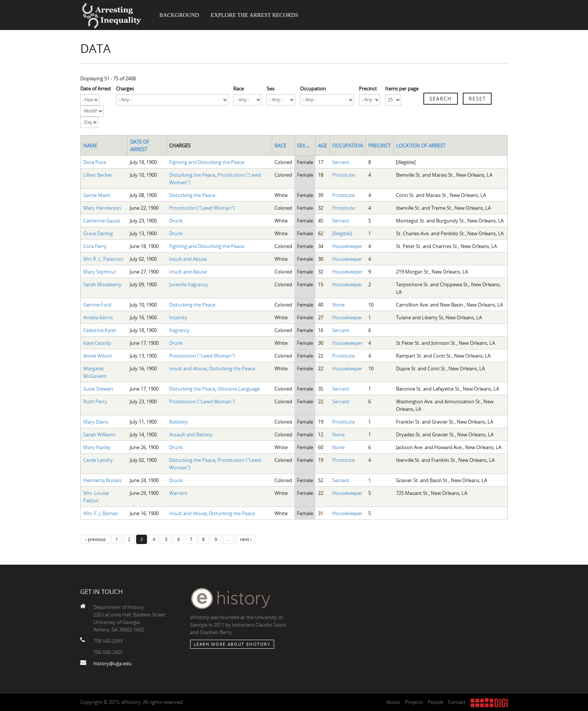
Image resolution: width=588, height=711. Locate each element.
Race (238, 89)
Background (179, 15)
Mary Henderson (102, 208)
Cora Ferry (95, 246)
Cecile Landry (98, 460)
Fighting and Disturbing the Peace (207, 162)
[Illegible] (342, 233)
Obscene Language (239, 389)
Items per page (402, 89)
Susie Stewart (98, 389)
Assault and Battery (191, 434)
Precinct (368, 89)
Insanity (178, 317)
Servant (341, 162)
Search (441, 99)
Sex (271, 89)
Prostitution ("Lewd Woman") (202, 208)
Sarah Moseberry (102, 284)
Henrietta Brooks (102, 480)
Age (322, 146)
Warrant (178, 493)
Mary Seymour (100, 272)
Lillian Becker (98, 175)
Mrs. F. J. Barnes (100, 513)
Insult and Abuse (188, 259)
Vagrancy (179, 330)
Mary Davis (96, 422)
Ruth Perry (95, 401)
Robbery (179, 422)
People (436, 702)
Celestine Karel (100, 330)
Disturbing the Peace (192, 175)
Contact (457, 702)
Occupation (313, 89)
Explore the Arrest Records (254, 15)
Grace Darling (98, 233)
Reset (477, 99)
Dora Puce (95, 162)
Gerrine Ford (97, 305)
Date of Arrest (96, 89)
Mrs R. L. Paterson (103, 259)
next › (246, 539)
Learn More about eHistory (232, 644)
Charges (125, 89)
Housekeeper (347, 246)
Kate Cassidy (97, 343)
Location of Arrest (421, 146)
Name (90, 146)
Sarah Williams (99, 434)
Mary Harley (97, 447)
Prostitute (343, 175)
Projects (414, 702)
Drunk (176, 221)
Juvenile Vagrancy (189, 284)
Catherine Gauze (102, 221)
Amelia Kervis (98, 317)
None (338, 305)
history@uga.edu (112, 663)
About (393, 702)
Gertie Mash (97, 195)
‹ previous (95, 539)
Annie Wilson (98, 356)
